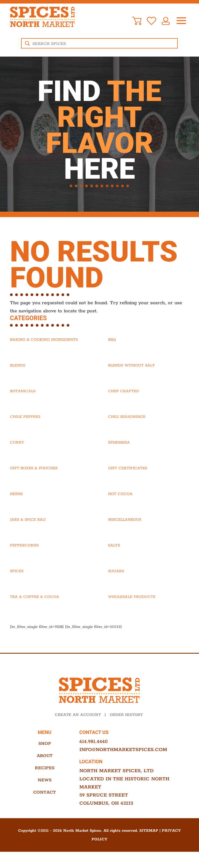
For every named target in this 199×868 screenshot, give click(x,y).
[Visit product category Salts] (149, 545)
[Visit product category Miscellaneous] (149, 520)
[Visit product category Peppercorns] (50, 545)
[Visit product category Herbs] (50, 494)
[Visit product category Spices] (50, 571)
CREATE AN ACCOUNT (78, 715)
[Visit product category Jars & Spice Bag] (50, 520)
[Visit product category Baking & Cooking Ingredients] (50, 340)
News (45, 780)
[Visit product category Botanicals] (50, 391)
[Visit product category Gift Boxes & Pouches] (50, 468)
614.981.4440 (94, 742)
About (45, 756)
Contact (45, 792)
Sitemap (149, 831)
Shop (45, 744)
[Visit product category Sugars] (149, 571)
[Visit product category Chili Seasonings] (149, 417)
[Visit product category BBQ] (149, 340)
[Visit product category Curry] (50, 443)
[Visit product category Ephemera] (149, 443)
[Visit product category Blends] (50, 365)
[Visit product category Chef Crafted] (149, 391)
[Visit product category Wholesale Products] (149, 597)
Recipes (45, 768)
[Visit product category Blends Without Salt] (149, 365)
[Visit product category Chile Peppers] (50, 417)
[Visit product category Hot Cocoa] (149, 494)
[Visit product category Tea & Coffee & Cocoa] (50, 597)
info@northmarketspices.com (123, 750)
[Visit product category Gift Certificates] (149, 468)
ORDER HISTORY (126, 715)
